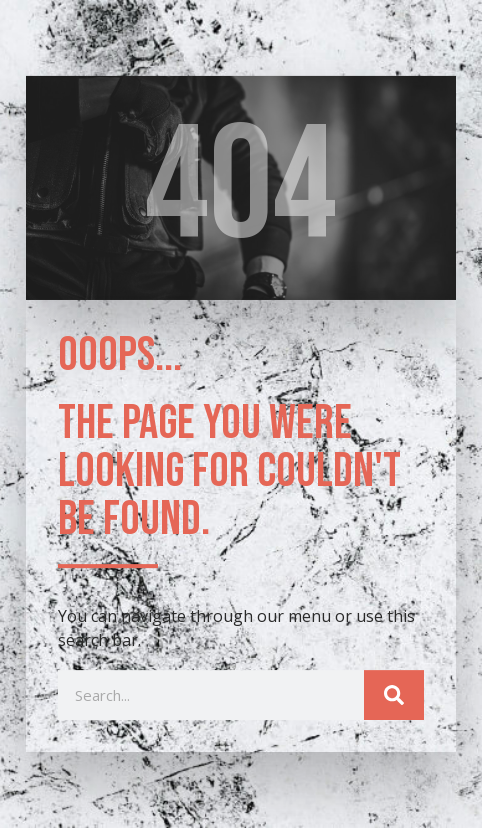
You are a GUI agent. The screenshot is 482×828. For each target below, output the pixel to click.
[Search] (394, 698)
